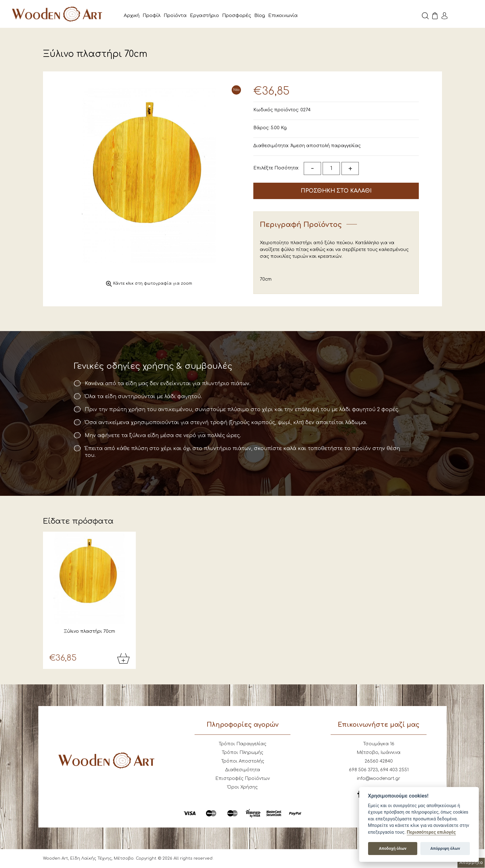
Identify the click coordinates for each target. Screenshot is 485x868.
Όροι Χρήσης (242, 787)
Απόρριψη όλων (445, 848)
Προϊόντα (175, 16)
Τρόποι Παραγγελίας (242, 744)
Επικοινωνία (283, 16)
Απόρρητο (471, 863)
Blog (260, 16)
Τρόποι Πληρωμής (242, 753)
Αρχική (132, 16)
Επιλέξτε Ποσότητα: (276, 168)
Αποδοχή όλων (393, 848)
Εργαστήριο (204, 16)
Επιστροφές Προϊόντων (242, 779)
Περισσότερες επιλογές (431, 832)
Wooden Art (59, 14)
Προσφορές (237, 16)
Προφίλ (152, 16)
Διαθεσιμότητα (243, 770)
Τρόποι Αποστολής (243, 762)
